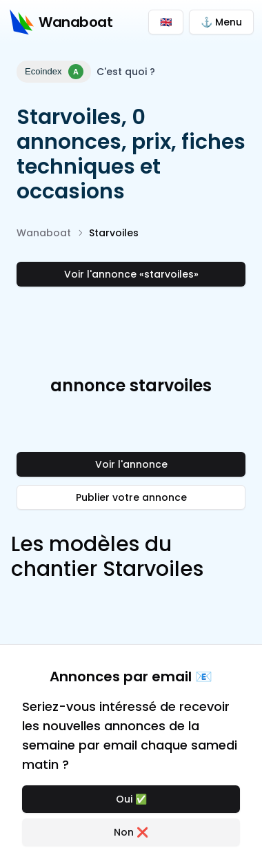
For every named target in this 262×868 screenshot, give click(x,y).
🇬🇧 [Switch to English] (166, 22)
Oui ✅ (131, 799)
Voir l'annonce (131, 464)
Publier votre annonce (131, 497)
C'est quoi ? (126, 72)
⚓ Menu (221, 22)
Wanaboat (44, 233)
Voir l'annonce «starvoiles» (131, 274)
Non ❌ (131, 832)
